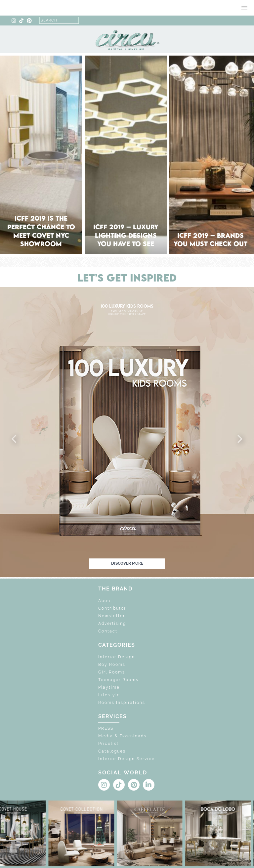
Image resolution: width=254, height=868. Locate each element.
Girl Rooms (112, 672)
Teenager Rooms (118, 680)
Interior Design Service (127, 759)
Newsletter (112, 616)
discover (127, 563)
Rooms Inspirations (122, 703)
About (105, 601)
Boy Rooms (112, 665)
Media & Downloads (122, 736)
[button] (15, 439)
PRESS (106, 728)
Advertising (112, 624)
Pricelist (108, 744)
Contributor (112, 608)
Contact (108, 631)
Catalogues (112, 751)
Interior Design (117, 657)
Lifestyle (109, 695)
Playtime (109, 687)
